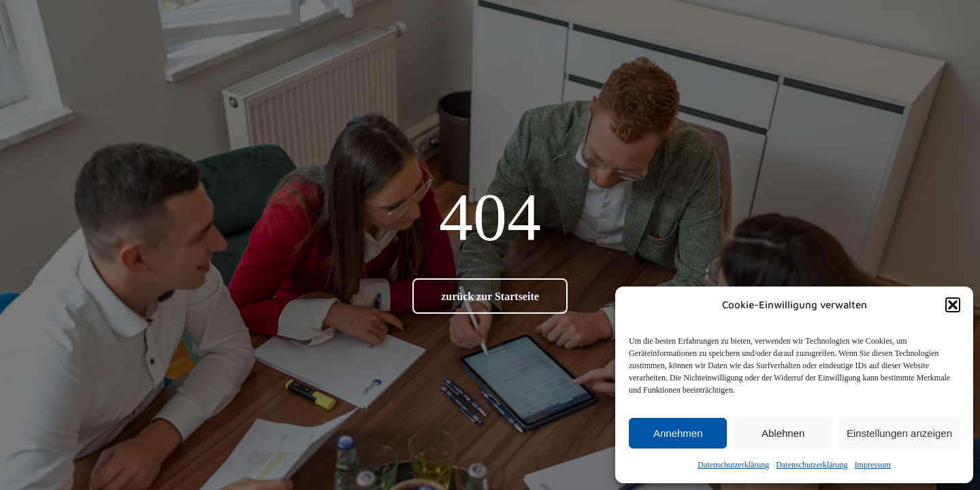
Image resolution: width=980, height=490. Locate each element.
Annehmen (678, 433)
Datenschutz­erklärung (733, 465)
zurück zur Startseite (490, 296)
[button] (953, 305)
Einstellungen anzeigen (899, 433)
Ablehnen (783, 433)
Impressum (873, 465)
